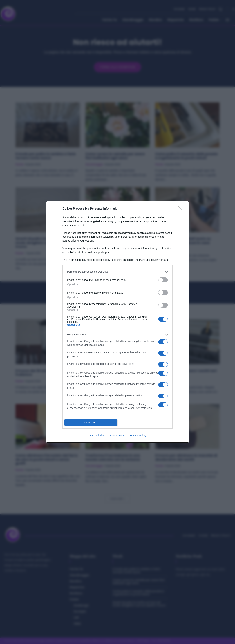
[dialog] (117, 322)
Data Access (117, 436)
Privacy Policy (138, 436)
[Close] (181, 209)
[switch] (163, 280)
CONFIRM (91, 422)
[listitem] (117, 272)
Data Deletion (97, 436)
